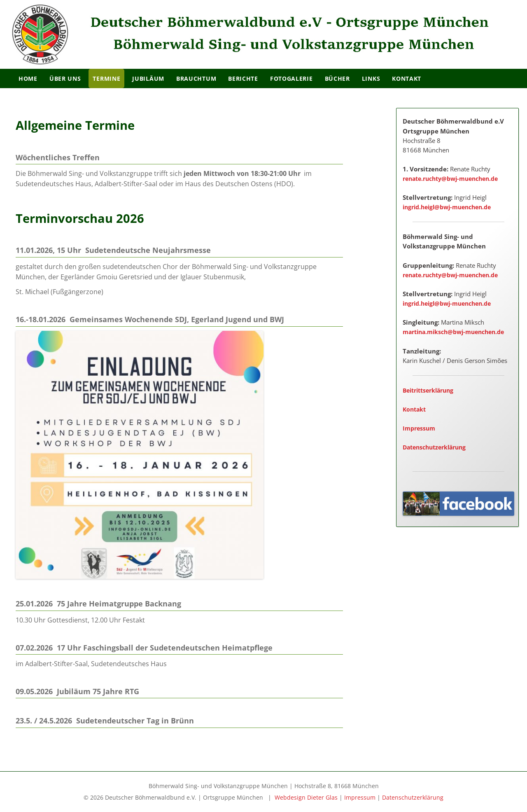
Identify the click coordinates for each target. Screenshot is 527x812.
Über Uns (65, 78)
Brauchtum (196, 78)
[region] (263, 34)
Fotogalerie (291, 78)
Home (28, 78)
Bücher (337, 78)
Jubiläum (148, 78)
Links (371, 78)
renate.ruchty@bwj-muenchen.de (450, 179)
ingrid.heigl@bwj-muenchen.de (447, 207)
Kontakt (407, 78)
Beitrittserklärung (428, 390)
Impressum (419, 428)
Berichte (243, 78)
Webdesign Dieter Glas (306, 797)
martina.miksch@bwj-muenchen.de (453, 332)
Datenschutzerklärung (434, 447)
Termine (106, 78)
